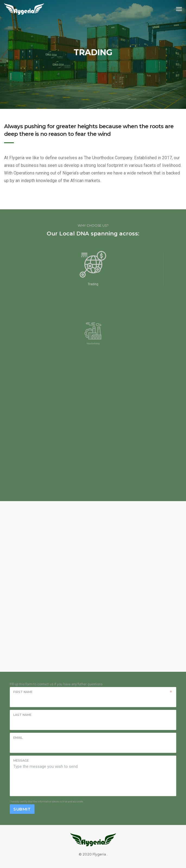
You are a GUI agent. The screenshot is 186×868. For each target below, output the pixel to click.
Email (18, 738)
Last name (22, 715)
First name (23, 692)
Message (21, 760)
